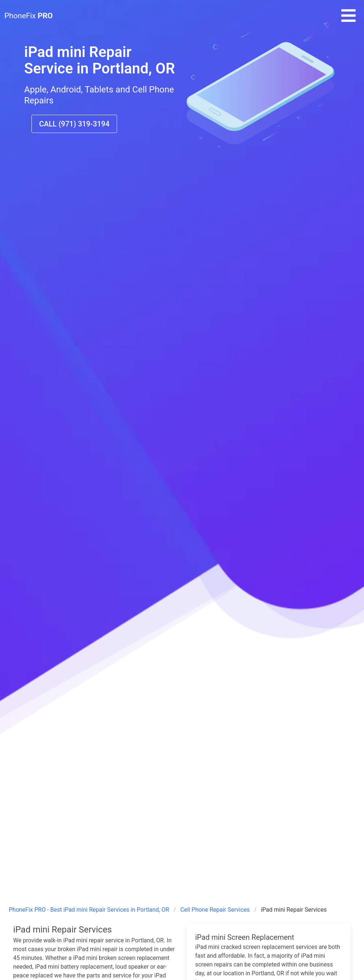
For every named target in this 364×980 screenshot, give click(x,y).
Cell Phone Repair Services (215, 910)
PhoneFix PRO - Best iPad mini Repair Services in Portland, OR (89, 910)
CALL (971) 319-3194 (74, 124)
